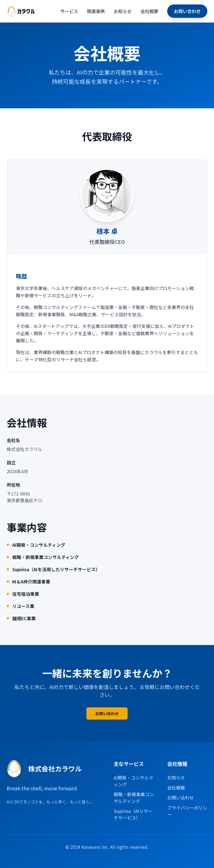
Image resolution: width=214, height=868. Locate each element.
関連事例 (96, 11)
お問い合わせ (187, 11)
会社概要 (149, 11)
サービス (69, 11)
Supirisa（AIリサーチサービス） (133, 814)
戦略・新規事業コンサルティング (134, 798)
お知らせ (123, 11)
